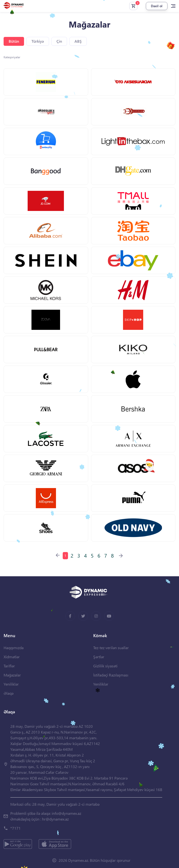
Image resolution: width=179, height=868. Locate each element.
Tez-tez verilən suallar (111, 648)
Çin (59, 41)
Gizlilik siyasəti (105, 666)
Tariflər (9, 666)
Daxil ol (157, 6)
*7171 (15, 828)
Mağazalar (12, 675)
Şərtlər (99, 657)
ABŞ (78, 41)
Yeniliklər (11, 684)
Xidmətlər (12, 657)
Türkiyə (38, 41)
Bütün (14, 41)
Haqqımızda (14, 648)
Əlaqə (9, 693)
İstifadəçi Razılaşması (111, 675)
